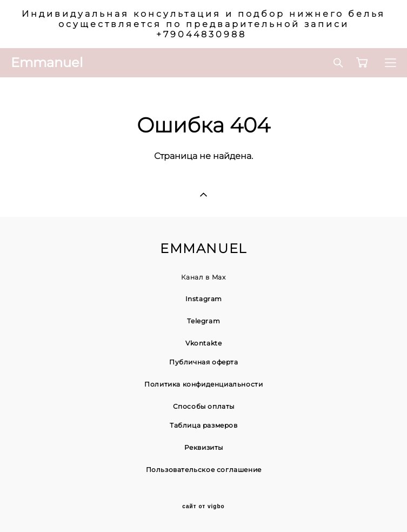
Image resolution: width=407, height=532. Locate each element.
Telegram (203, 321)
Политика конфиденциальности (203, 384)
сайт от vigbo (203, 507)
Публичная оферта (204, 362)
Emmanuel (47, 63)
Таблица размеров (204, 425)
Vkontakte (203, 343)
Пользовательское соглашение (204, 470)
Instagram (204, 299)
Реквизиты (204, 447)
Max (219, 277)
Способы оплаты (204, 406)
